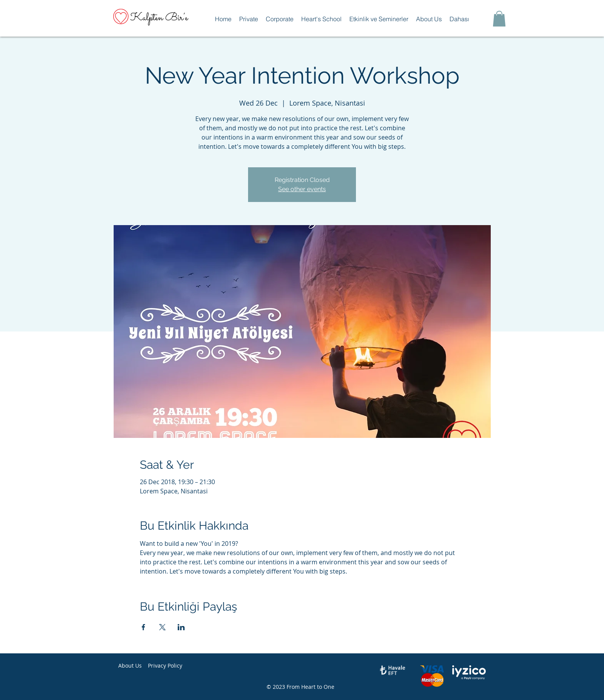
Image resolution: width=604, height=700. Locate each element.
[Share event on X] (162, 627)
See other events (302, 189)
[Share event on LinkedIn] (181, 627)
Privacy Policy (165, 666)
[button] (249, 19)
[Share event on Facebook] (143, 627)
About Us (130, 666)
